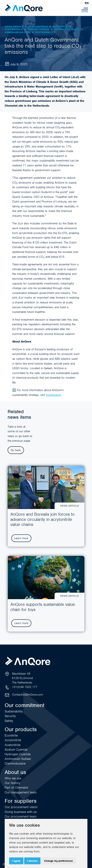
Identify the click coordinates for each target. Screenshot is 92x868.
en (87, 3)
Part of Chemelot (16, 788)
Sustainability (54, 395)
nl (82, 3)
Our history (12, 783)
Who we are (13, 778)
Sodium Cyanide (16, 750)
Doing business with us (21, 812)
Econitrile (11, 735)
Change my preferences (58, 861)
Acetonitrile (13, 745)
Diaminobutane (15, 763)
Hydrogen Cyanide (18, 754)
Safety (9, 721)
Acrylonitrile (13, 740)
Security (10, 716)
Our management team (21, 792)
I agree (16, 861)
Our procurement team (20, 816)
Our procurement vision (21, 807)
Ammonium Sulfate (18, 759)
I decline (32, 861)
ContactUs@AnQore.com (28, 695)
